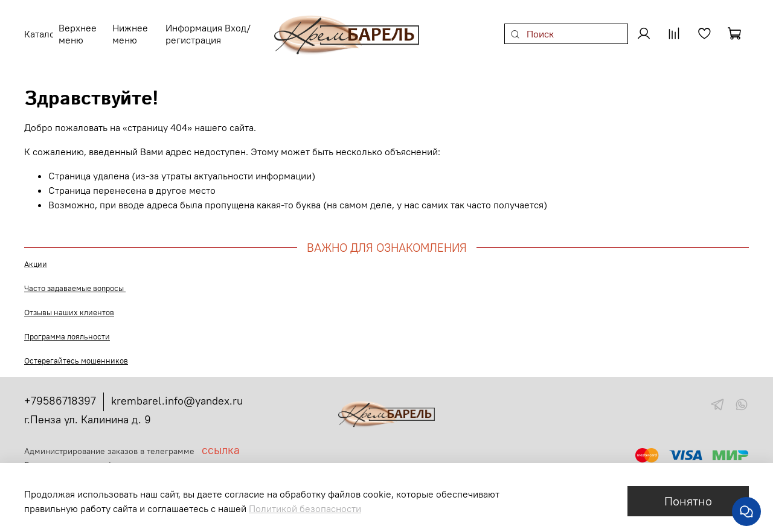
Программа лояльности (67, 329)
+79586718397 (60, 393)
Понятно (688, 501)
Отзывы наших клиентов (69, 305)
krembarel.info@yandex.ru (177, 393)
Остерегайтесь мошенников (76, 354)
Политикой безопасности (305, 508)
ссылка (221, 442)
